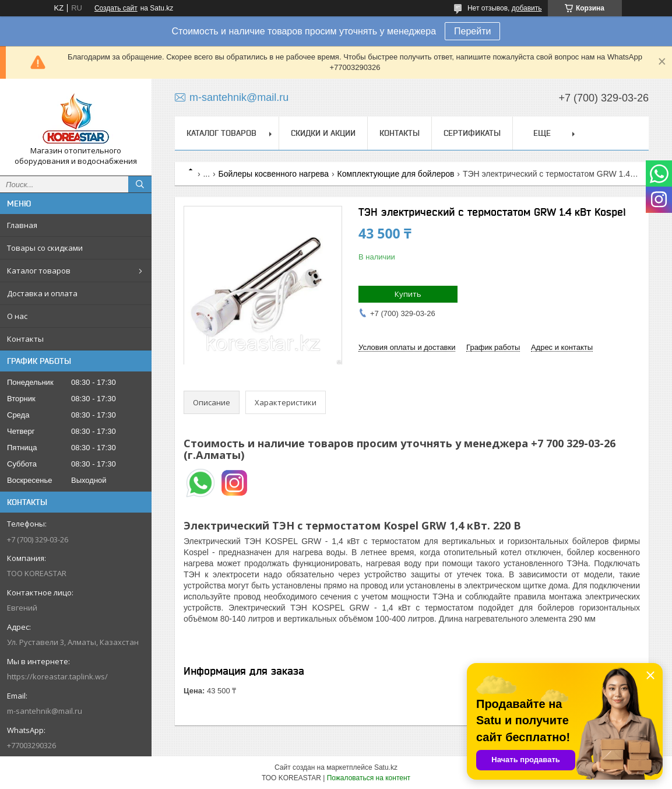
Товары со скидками (45, 248)
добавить (527, 8)
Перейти (472, 31)
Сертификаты (472, 133)
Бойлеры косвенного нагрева (274, 174)
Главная (22, 225)
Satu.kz (386, 767)
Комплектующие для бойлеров (396, 174)
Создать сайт (116, 8)
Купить (408, 294)
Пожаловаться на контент (369, 778)
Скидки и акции (323, 133)
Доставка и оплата (42, 293)
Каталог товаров (39, 271)
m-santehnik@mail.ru (45, 711)
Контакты (25, 339)
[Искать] (140, 184)
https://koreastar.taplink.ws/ (57, 676)
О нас (17, 316)
